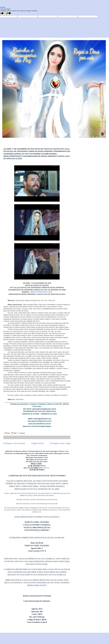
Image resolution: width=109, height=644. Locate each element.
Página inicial (38, 443)
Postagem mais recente (14, 443)
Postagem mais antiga (60, 443)
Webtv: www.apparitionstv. (38, 419)
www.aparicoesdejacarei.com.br (44, 409)
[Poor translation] (8, 13)
